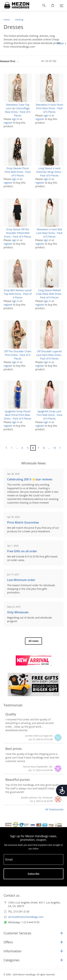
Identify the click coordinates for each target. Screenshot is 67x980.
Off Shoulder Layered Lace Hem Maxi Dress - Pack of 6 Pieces (49, 355)
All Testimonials (54, 809)
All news (34, 641)
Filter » (62, 43)
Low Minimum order (21, 580)
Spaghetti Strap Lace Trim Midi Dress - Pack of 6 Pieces (49, 415)
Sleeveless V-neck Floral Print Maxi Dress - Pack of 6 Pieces (49, 108)
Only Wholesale (18, 612)
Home (7, 20)
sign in (16, 119)
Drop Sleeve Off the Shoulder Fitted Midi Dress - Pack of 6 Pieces (18, 233)
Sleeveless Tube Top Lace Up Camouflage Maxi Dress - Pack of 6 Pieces (18, 110)
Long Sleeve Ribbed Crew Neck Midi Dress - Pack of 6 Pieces (49, 294)
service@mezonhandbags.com (26, 917)
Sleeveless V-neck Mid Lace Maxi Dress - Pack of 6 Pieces (49, 233)
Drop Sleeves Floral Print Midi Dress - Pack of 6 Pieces (18, 172)
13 (54, 448)
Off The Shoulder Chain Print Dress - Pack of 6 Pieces (18, 355)
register (8, 123)
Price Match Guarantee (23, 522)
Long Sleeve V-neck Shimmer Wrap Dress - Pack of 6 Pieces (49, 172)
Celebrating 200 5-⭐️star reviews (30, 479)
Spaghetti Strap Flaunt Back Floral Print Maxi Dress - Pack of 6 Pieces (18, 415)
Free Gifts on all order (22, 551)
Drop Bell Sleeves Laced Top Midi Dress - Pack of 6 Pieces (18, 294)
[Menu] (62, 5)
